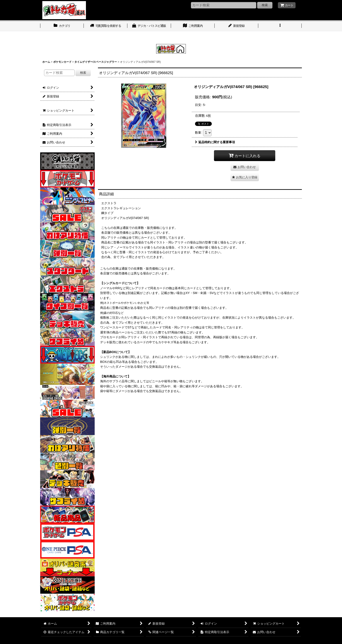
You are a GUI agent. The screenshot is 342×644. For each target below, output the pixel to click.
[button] (280, 26)
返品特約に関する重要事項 (215, 142)
